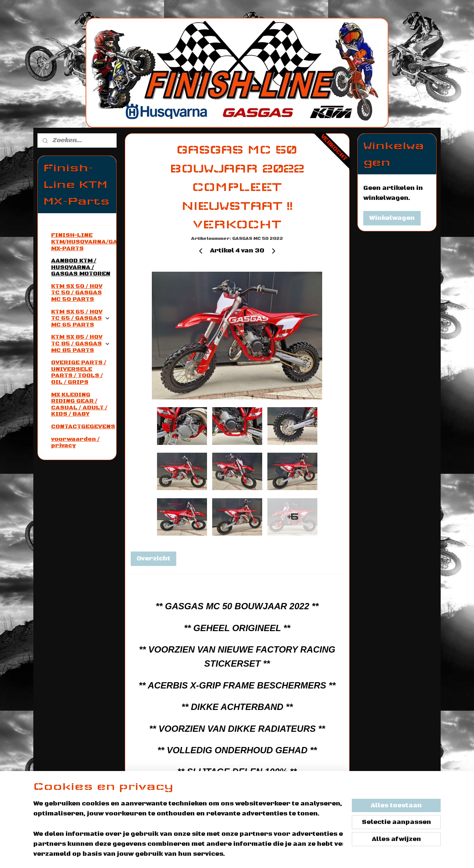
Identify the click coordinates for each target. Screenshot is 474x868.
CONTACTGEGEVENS (83, 426)
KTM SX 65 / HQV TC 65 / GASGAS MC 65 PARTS (81, 318)
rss (298, 854)
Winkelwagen (392, 218)
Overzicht (153, 559)
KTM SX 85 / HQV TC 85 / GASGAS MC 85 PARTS (81, 343)
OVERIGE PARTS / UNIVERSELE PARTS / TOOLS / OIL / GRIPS (79, 372)
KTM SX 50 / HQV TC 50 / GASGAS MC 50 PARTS (77, 293)
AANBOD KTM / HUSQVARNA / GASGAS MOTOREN (81, 267)
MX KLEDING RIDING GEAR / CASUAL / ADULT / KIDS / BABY (79, 404)
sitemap (281, 854)
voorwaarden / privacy (75, 442)
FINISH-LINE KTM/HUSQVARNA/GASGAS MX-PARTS (84, 242)
